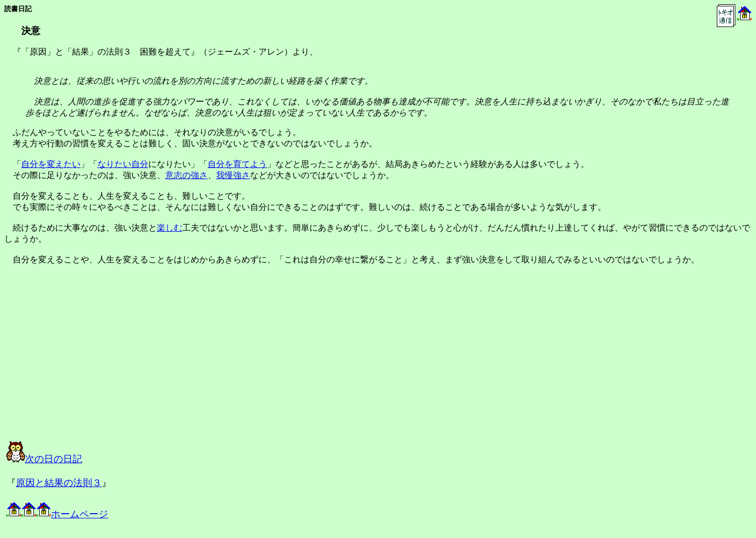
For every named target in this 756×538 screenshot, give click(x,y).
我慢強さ (233, 175)
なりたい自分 (123, 164)
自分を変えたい (51, 164)
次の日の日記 (44, 459)
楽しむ (170, 228)
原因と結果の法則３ (59, 483)
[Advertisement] (113, 363)
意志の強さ (186, 175)
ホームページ (57, 514)
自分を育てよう (237, 164)
